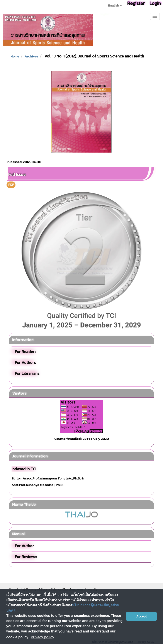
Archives (31, 56)
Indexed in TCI (24, 469)
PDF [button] (11, 185)
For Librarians (27, 373)
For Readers (26, 352)
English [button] (115, 5)
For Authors (25, 362)
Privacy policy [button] (42, 637)
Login (155, 3)
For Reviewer (26, 557)
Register (136, 3)
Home (15, 56)
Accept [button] (141, 616)
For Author (24, 546)
